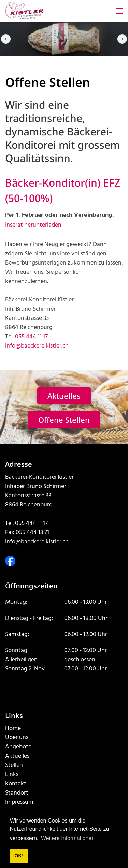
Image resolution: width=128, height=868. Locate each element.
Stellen (14, 765)
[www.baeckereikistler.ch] (24, 11)
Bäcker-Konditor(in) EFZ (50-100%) (63, 190)
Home (13, 728)
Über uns (17, 738)
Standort (17, 793)
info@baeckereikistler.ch (37, 346)
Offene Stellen (64, 420)
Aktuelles (64, 396)
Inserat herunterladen (33, 225)
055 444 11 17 (31, 337)
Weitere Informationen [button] (68, 838)
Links (12, 775)
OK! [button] (19, 856)
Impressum (19, 802)
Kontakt (16, 784)
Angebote (18, 747)
